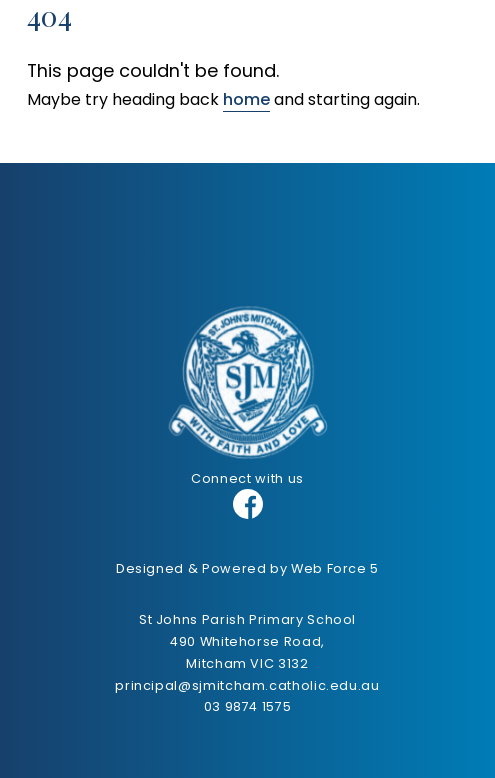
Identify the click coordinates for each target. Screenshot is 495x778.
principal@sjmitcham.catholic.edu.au (247, 685)
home (246, 99)
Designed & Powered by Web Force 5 (247, 568)
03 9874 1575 (248, 706)
